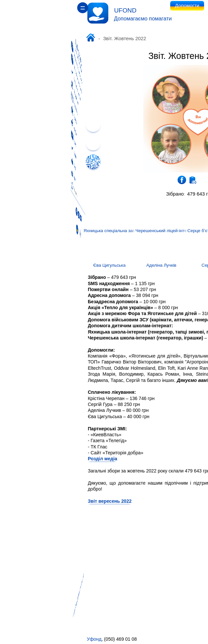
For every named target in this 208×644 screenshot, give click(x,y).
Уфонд (11, 639)
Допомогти (104, 6)
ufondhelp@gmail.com (181, 639)
